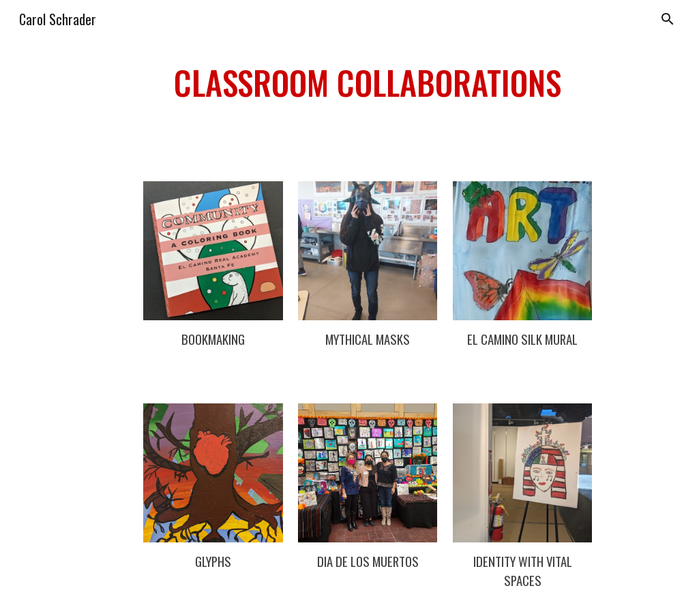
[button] (668, 19)
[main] (368, 82)
